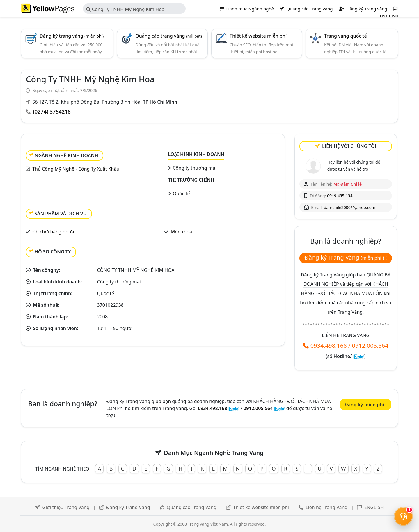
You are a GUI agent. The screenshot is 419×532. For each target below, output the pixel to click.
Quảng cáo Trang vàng (306, 9)
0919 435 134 (340, 196)
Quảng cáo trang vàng (169, 36)
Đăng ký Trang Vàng (128, 507)
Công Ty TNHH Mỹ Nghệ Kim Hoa (125, 9)
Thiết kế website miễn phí (258, 36)
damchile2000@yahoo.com (350, 207)
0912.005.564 (370, 346)
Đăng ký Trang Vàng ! (346, 257)
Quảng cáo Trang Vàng (192, 507)
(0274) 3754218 (52, 111)
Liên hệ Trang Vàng (326, 507)
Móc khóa (181, 232)
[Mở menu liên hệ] (403, 516)
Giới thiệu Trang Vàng (66, 507)
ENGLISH (374, 507)
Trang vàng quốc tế (346, 36)
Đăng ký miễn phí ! (366, 405)
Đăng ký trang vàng (72, 36)
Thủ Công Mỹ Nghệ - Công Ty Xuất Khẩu (76, 169)
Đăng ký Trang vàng (363, 9)
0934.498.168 (329, 346)
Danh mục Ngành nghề (247, 9)
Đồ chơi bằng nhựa (53, 232)
